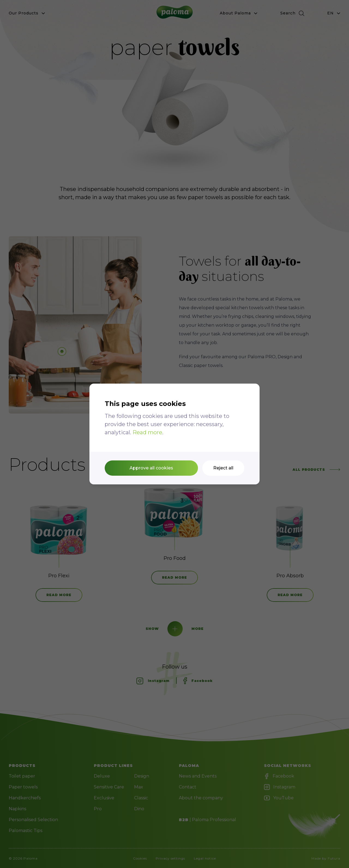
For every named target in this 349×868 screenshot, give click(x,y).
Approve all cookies (151, 468)
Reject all (223, 468)
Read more (147, 432)
